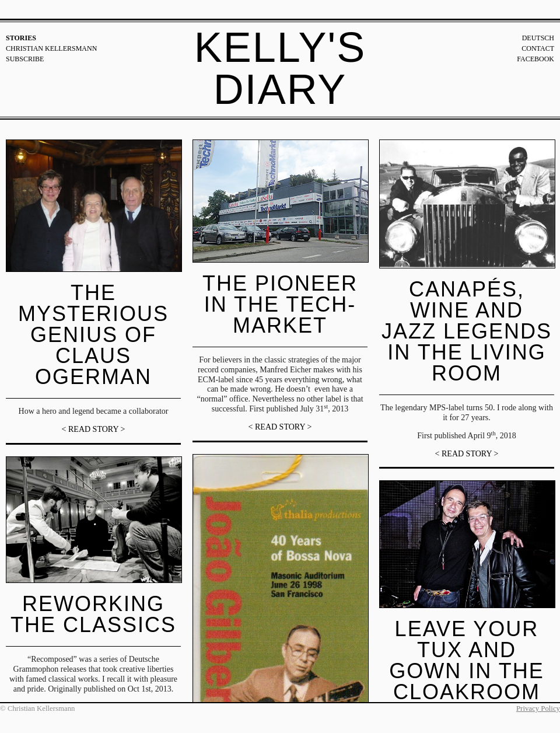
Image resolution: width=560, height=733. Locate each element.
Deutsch (538, 38)
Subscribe (25, 59)
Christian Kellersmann (51, 48)
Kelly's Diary (280, 68)
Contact (538, 48)
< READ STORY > (94, 429)
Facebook (535, 59)
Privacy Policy (538, 708)
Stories (21, 38)
